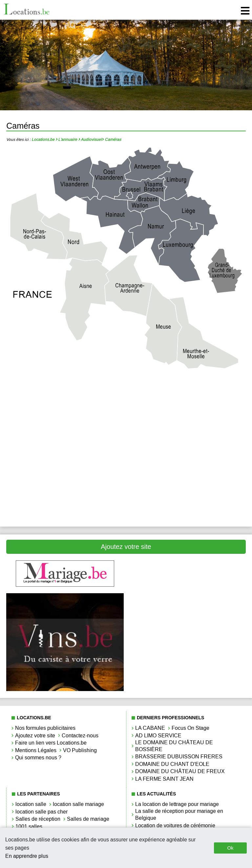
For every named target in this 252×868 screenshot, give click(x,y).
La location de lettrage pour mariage (177, 804)
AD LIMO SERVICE (158, 736)
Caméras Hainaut (187, 415)
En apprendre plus (27, 856)
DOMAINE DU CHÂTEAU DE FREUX (180, 771)
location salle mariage (78, 804)
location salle (31, 804)
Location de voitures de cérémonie (175, 825)
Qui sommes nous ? (38, 758)
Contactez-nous (80, 736)
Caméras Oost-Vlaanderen (65, 482)
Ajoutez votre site (126, 547)
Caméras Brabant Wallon (187, 393)
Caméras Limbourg (187, 437)
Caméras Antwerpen (65, 393)
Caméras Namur (187, 459)
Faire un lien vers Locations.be (51, 743)
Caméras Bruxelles (65, 415)
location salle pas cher (42, 812)
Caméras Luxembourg (65, 459)
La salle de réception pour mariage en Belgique (179, 814)
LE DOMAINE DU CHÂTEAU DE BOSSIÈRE (174, 746)
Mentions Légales (36, 750)
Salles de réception (38, 819)
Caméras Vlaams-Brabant (187, 482)
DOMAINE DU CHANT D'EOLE (172, 764)
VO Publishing (80, 750)
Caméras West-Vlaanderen (65, 504)
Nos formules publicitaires (45, 728)
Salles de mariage (88, 819)
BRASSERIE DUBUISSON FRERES (179, 757)
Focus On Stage (190, 728)
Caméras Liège (65, 437)
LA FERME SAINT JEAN (164, 779)
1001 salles (29, 826)
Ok (230, 848)
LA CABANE (150, 728)
